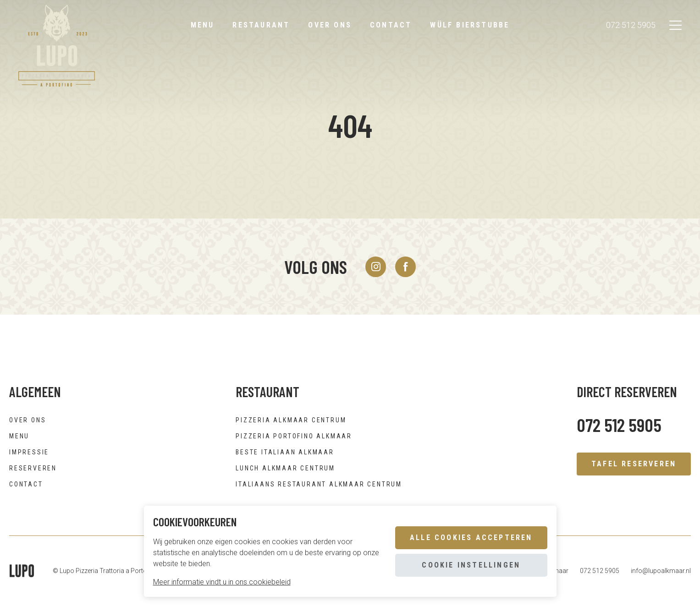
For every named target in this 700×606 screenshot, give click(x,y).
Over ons (330, 25)
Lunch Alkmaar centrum (285, 468)
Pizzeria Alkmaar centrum (291, 420)
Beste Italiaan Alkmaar (285, 452)
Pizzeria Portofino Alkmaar (294, 436)
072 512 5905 (631, 25)
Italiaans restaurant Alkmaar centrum (319, 484)
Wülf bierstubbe (470, 25)
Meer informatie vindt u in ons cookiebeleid (222, 582)
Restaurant (261, 25)
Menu (203, 25)
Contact (391, 25)
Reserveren (33, 468)
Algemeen (35, 392)
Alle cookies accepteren (471, 538)
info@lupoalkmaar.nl (661, 571)
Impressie (29, 452)
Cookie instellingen (471, 565)
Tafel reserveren (634, 464)
